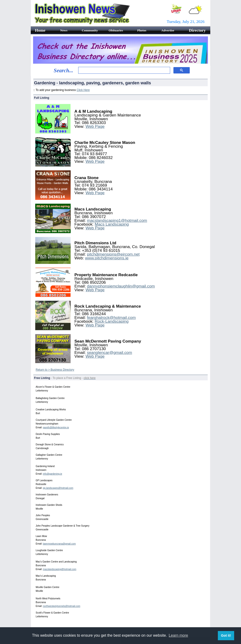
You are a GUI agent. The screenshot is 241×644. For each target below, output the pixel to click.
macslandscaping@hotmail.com (60, 569)
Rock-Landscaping (112, 321)
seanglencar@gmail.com (110, 352)
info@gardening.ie (53, 474)
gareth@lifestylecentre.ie (56, 427)
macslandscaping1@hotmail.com (117, 220)
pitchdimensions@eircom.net (113, 254)
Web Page (95, 126)
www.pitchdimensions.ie (107, 258)
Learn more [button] (178, 635)
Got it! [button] (226, 635)
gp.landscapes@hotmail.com (58, 488)
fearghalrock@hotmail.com (111, 318)
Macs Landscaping (112, 224)
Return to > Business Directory (55, 370)
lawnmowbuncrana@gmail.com (59, 544)
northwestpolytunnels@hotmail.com (62, 606)
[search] (124, 70)
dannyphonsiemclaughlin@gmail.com (121, 286)
